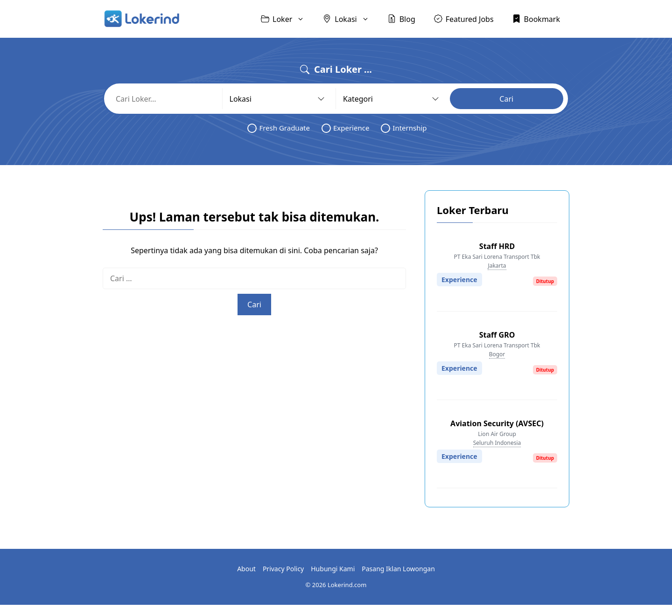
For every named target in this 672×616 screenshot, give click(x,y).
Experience (345, 128)
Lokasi (350, 19)
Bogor (497, 354)
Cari (506, 99)
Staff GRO (497, 335)
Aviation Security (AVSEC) (497, 423)
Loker (287, 19)
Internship (404, 128)
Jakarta (497, 266)
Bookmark (536, 19)
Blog (402, 19)
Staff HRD (497, 246)
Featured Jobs (464, 19)
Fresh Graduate (279, 128)
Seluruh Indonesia (497, 443)
